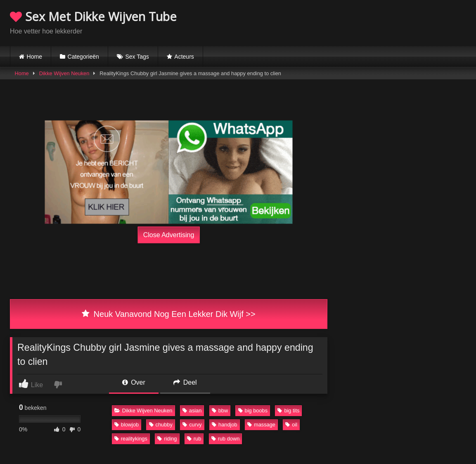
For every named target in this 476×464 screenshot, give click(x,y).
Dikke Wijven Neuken (64, 73)
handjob (225, 425)
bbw (220, 410)
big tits (288, 410)
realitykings (131, 439)
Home (34, 57)
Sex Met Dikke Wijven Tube (93, 16)
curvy (192, 425)
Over (134, 382)
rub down (226, 439)
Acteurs (184, 57)
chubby (161, 425)
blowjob (127, 425)
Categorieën (83, 57)
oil (291, 425)
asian (192, 410)
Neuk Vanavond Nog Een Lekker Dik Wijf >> (168, 314)
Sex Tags (137, 57)
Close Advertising (169, 235)
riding (167, 439)
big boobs (253, 410)
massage (261, 425)
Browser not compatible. (369, 22)
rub (194, 439)
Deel (185, 382)
